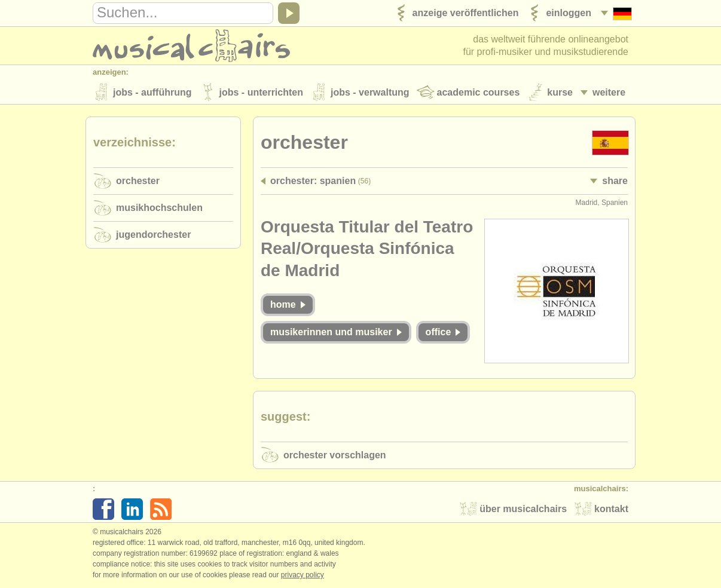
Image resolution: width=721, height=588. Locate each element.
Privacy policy (303, 575)
